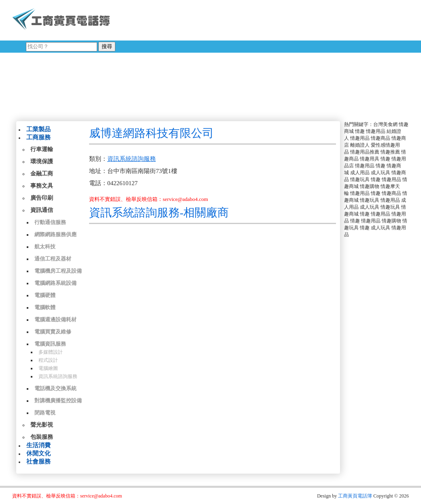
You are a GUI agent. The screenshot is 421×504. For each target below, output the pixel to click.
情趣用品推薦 (365, 152)
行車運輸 (42, 149)
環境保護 (42, 161)
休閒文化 (38, 453)
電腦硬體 (45, 295)
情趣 (360, 131)
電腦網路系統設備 (55, 283)
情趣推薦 (390, 152)
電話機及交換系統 (55, 388)
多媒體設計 (51, 352)
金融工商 (42, 174)
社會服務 (38, 461)
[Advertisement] (247, 59)
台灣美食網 (385, 124)
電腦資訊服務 (50, 344)
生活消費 (38, 445)
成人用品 (360, 173)
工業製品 (38, 129)
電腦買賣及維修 (53, 332)
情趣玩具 (360, 179)
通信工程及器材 (53, 259)
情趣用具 (370, 159)
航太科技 (45, 247)
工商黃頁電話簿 (355, 496)
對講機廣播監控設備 (58, 400)
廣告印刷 (42, 198)
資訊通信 (42, 210)
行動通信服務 (50, 222)
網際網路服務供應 (55, 234)
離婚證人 (360, 145)
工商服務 (38, 137)
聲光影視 (42, 425)
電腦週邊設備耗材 (55, 319)
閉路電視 (45, 413)
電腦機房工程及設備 (58, 271)
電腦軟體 (45, 307)
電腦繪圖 (48, 368)
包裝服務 (42, 437)
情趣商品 (381, 138)
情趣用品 (376, 131)
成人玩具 (381, 173)
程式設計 (48, 360)
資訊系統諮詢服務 (58, 376)
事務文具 (42, 186)
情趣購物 (370, 186)
